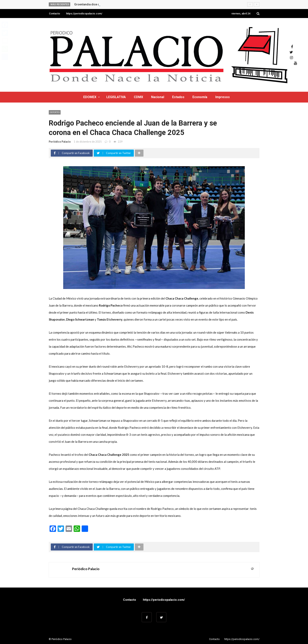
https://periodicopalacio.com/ (84, 14)
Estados (178, 97)
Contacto (54, 14)
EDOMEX (90, 97)
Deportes (55, 112)
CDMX (138, 97)
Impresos (223, 97)
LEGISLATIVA (116, 97)
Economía (200, 97)
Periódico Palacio (60, 142)
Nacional (158, 97)
